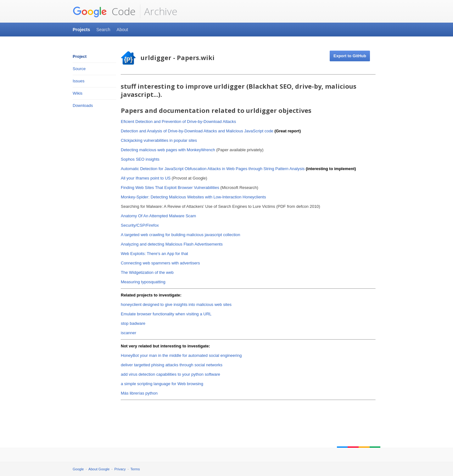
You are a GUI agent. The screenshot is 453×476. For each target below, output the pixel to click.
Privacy (120, 469)
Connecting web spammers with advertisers (160, 263)
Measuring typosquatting (143, 282)
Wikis (78, 93)
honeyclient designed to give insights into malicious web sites (176, 304)
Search (103, 30)
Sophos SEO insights (140, 159)
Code (104, 11)
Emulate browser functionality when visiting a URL (166, 314)
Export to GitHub (350, 56)
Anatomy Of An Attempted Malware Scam (158, 216)
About (123, 30)
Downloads (83, 105)
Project (80, 56)
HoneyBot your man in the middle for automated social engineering (181, 355)
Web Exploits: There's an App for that (154, 254)
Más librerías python (139, 393)
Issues (79, 81)
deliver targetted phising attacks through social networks (172, 365)
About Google (99, 469)
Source (79, 69)
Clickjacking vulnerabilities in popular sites (159, 140)
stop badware (133, 323)
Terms (135, 469)
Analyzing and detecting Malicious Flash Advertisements (172, 244)
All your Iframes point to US (146, 178)
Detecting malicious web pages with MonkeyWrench (168, 150)
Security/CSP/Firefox (140, 225)
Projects (81, 30)
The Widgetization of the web (147, 272)
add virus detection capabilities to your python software (171, 374)
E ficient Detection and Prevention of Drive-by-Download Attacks (178, 122)
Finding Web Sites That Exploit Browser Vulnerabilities (170, 188)
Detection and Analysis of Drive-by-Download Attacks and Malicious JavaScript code (197, 131)
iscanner (129, 333)
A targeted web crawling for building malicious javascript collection (180, 235)
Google (78, 469)
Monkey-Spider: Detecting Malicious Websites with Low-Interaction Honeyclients (193, 197)
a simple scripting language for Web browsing (162, 384)
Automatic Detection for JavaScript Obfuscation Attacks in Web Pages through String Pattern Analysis (213, 169)
